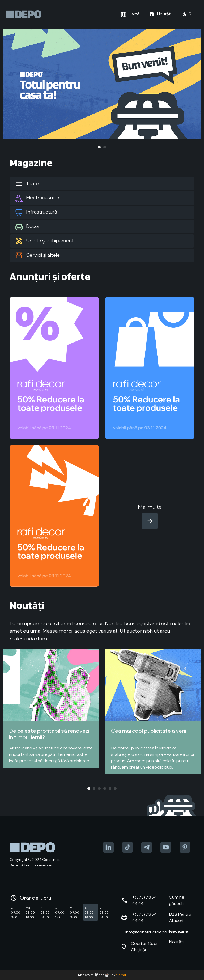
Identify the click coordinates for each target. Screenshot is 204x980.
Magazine (178, 931)
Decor (27, 227)
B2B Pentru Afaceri (180, 917)
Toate (27, 184)
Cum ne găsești (177, 900)
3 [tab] (99, 789)
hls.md (121, 975)
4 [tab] (105, 789)
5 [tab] (110, 789)
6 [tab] (115, 789)
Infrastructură (36, 212)
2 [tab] (105, 147)
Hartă (129, 14)
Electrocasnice (37, 198)
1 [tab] (99, 147)
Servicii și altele (37, 255)
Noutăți (160, 14)
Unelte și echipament (44, 241)
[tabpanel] (102, 84)
